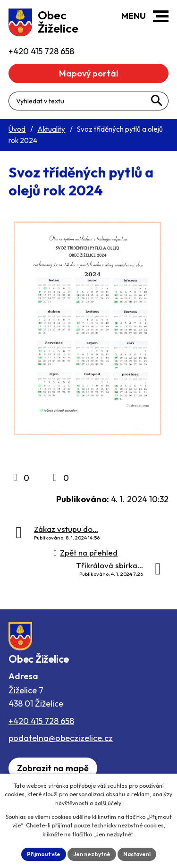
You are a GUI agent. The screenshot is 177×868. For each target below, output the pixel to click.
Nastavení (137, 854)
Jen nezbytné (92, 854)
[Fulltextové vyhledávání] (88, 101)
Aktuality (51, 129)
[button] (161, 16)
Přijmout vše (44, 854)
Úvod (17, 129)
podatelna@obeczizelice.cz (61, 738)
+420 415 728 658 (41, 721)
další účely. (108, 803)
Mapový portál (88, 73)
